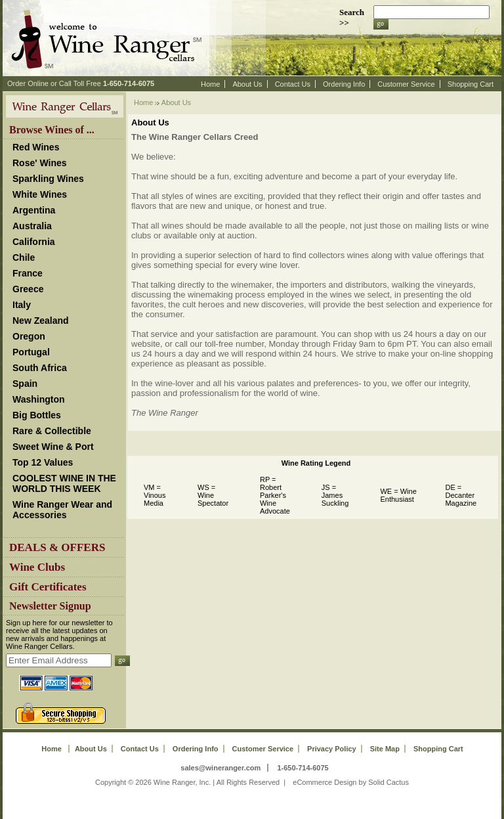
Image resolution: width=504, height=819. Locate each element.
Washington (39, 399)
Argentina (34, 210)
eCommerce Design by (329, 782)
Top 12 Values (43, 462)
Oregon (29, 336)
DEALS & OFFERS (57, 547)
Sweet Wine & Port (53, 447)
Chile (24, 257)
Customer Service (406, 84)
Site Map (385, 749)
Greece (28, 289)
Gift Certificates (48, 587)
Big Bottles (37, 415)
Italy (22, 305)
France (28, 273)
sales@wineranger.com (220, 768)
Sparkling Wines (48, 179)
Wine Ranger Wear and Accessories (62, 510)
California (34, 242)
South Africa (40, 368)
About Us (247, 84)
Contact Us (293, 84)
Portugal (31, 352)
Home (210, 84)
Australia (32, 226)
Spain (25, 384)
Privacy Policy (332, 749)
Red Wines (36, 147)
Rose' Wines (40, 163)
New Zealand (41, 321)
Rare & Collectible (52, 431)
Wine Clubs (37, 567)
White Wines (40, 194)
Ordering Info (344, 84)
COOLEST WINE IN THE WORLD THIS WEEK (64, 483)
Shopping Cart (471, 84)
